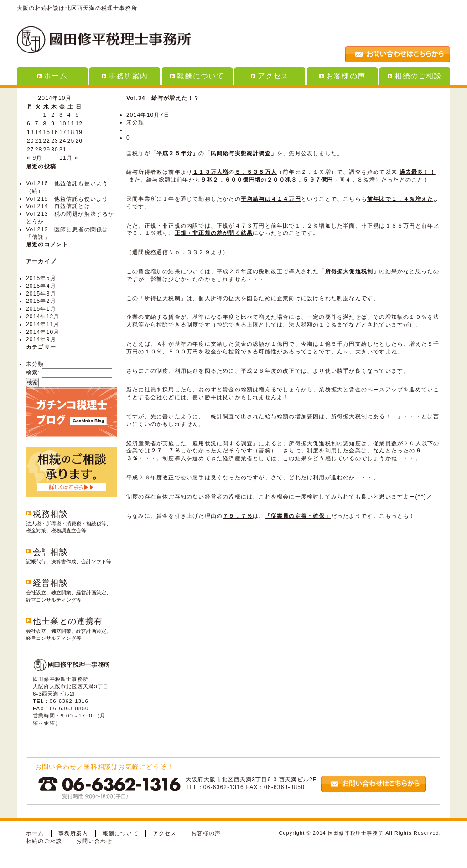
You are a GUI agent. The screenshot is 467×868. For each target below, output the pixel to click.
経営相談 (50, 583)
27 (31, 150)
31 (63, 150)
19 (79, 132)
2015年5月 (41, 278)
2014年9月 (41, 339)
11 (71, 124)
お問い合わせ (94, 841)
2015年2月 (41, 301)
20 (31, 141)
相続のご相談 (415, 76)
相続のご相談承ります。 (72, 472)
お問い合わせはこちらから (398, 54)
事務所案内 (125, 76)
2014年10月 (43, 332)
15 (47, 132)
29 (47, 150)
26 (79, 141)
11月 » (69, 158)
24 (63, 141)
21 (39, 141)
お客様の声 (342, 76)
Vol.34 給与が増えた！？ (163, 98)
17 (63, 132)
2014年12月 (43, 317)
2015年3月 (41, 294)
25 (71, 141)
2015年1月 (41, 309)
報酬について (197, 76)
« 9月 (34, 158)
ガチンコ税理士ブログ (72, 412)
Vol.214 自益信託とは (58, 206)
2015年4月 (41, 286)
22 (47, 141)
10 (63, 124)
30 (55, 150)
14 (39, 132)
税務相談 (50, 514)
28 (39, 150)
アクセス (270, 76)
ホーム (52, 76)
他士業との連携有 (68, 621)
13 (31, 132)
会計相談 (50, 552)
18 (71, 132)
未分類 (35, 364)
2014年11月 (43, 324)
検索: (33, 373)
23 (55, 141)
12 (79, 124)
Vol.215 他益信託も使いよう (67, 199)
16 (55, 132)
